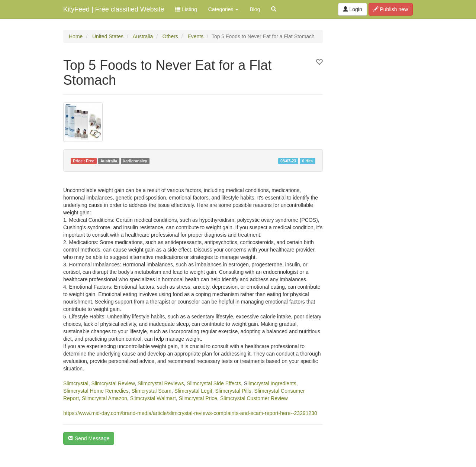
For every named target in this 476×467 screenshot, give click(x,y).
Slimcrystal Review (113, 383)
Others (170, 36)
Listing (186, 9)
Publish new (391, 9)
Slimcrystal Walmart (153, 398)
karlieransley (135, 161)
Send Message (89, 438)
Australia (143, 36)
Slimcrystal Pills (233, 391)
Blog (255, 9)
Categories (223, 9)
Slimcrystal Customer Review (254, 398)
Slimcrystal (76, 383)
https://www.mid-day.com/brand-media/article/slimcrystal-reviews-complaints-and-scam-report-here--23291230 (190, 413)
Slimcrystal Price (198, 398)
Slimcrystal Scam (152, 391)
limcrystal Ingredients (272, 383)
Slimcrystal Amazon (104, 398)
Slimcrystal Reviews (161, 383)
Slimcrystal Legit (193, 391)
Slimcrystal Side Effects (214, 383)
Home (76, 36)
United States (108, 36)
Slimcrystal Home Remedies (96, 391)
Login (353, 9)
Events (195, 36)
